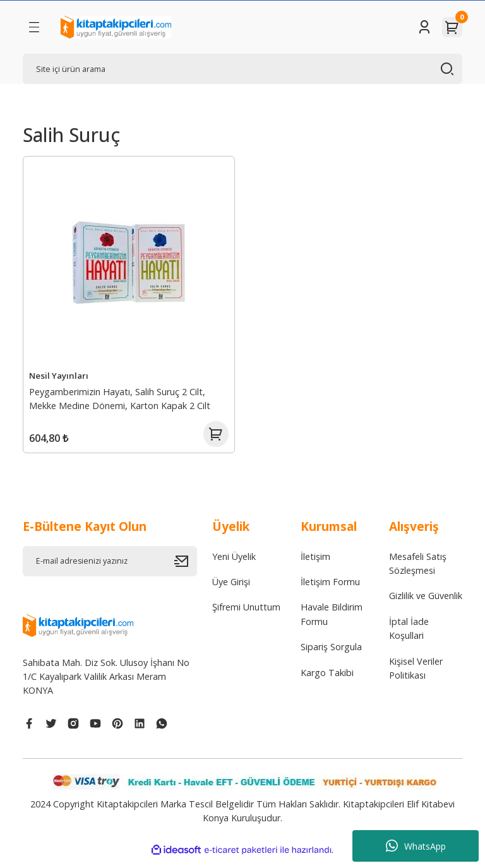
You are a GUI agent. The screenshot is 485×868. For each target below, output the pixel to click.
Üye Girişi (231, 591)
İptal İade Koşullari (409, 637)
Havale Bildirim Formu (332, 623)
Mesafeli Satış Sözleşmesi (418, 572)
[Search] (242, 69)
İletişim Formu (330, 591)
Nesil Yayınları (61, 374)
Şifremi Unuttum (246, 616)
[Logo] (116, 27)
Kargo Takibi (327, 681)
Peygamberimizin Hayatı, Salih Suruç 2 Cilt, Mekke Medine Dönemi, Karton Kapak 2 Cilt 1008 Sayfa (122, 399)
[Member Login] (424, 27)
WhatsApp (416, 846)
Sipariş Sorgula (331, 656)
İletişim (315, 565)
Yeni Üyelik (234, 565)
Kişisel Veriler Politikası (416, 676)
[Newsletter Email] (110, 569)
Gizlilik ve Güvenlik (426, 604)
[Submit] (186, 569)
